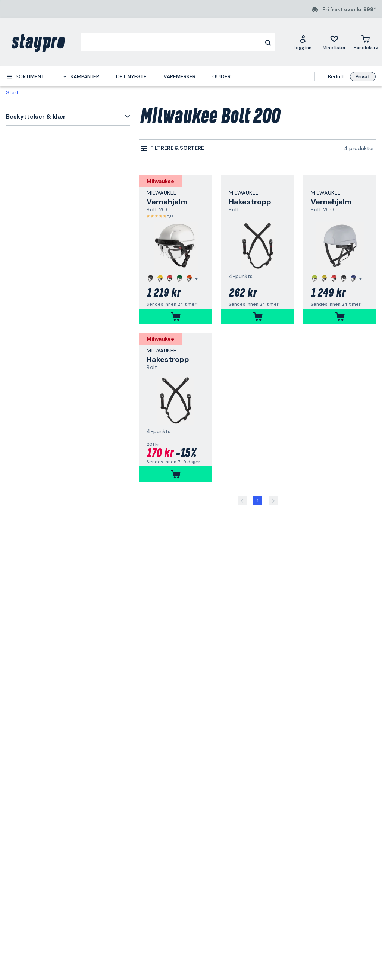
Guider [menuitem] (221, 76)
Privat (363, 76)
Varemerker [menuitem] (179, 76)
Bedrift (336, 76)
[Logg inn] (303, 42)
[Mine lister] (334, 42)
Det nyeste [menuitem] (131, 76)
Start (12, 92)
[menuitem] (25, 76)
